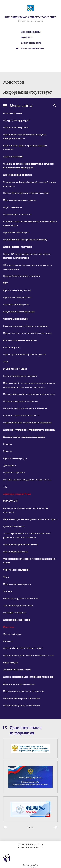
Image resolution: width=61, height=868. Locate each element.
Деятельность (10, 466)
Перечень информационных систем (20, 401)
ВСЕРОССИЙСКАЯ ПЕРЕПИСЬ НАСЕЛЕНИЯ (23, 648)
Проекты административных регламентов (24, 691)
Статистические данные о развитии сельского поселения (25, 148)
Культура (7, 444)
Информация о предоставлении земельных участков (29, 656)
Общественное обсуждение (16, 570)
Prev (5, 827)
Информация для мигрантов (17, 584)
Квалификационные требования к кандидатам (26, 326)
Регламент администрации (16, 305)
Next (56, 827)
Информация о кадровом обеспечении (22, 698)
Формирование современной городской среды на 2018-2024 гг (30, 561)
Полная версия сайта (31, 43)
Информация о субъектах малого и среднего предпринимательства (25, 137)
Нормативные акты (13, 207)
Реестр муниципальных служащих (20, 376)
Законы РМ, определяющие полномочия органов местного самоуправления (27, 256)
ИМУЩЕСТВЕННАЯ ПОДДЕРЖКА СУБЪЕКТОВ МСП (27, 480)
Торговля (8, 591)
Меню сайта (27, 37)
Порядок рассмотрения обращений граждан (24, 355)
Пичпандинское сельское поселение (30, 17)
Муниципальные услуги (15, 458)
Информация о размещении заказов (21, 545)
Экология (8, 451)
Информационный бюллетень (18, 175)
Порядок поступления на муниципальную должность (29, 430)
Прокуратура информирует (16, 120)
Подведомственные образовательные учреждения (27, 423)
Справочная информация (15, 319)
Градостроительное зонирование (19, 312)
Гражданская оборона (14, 527)
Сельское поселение (13, 113)
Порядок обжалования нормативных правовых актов (29, 394)
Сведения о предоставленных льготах (21, 416)
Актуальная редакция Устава (17, 494)
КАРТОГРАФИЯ (10, 501)
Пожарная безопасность (15, 613)
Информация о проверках (16, 552)
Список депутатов (12, 347)
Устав (6, 362)
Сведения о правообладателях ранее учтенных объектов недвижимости (30, 224)
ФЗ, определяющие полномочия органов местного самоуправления (27, 267)
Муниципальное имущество (17, 290)
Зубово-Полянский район (31, 21)
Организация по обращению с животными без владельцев (26, 510)
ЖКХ (5, 283)
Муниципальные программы (17, 298)
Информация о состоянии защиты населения (25, 408)
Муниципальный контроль (16, 233)
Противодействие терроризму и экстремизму (25, 240)
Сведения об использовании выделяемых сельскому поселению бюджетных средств (29, 166)
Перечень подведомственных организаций (24, 437)
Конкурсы (8, 641)
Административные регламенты (19, 684)
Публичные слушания (14, 473)
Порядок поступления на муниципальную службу (27, 333)
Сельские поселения (31, 32)
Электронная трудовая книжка (18, 606)
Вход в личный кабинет (33, 48)
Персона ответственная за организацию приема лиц (28, 677)
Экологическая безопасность (17, 670)
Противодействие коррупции (17, 247)
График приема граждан (15, 369)
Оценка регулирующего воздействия (21, 599)
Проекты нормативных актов (17, 215)
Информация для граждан (16, 128)
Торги (6, 577)
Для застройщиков (12, 634)
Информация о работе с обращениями (22, 706)
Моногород (9, 627)
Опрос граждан (10, 663)
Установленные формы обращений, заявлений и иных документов (30, 184)
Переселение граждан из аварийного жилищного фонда (30, 519)
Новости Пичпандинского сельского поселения (26, 193)
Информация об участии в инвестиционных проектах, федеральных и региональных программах (30, 385)
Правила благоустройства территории (22, 276)
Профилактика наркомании (17, 620)
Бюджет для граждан (13, 157)
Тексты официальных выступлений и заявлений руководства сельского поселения (27, 536)
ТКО (5, 487)
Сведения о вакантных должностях (20, 340)
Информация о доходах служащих (20, 200)
